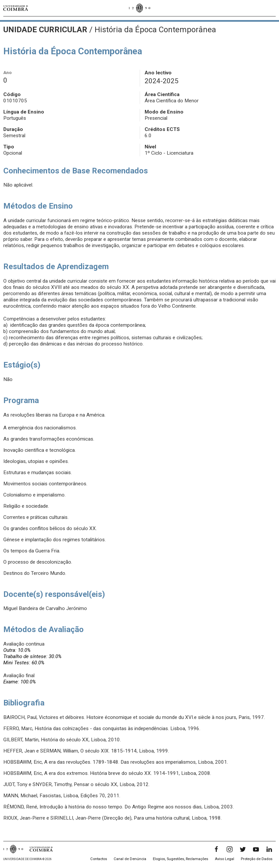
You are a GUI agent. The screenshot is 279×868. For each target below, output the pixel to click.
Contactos (99, 859)
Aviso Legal (224, 859)
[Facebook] (216, 849)
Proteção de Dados (257, 859)
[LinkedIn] (269, 849)
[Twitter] (243, 849)
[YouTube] (256, 849)
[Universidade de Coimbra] (16, 8)
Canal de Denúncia (130, 859)
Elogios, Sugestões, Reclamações (181, 859)
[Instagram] (230, 849)
